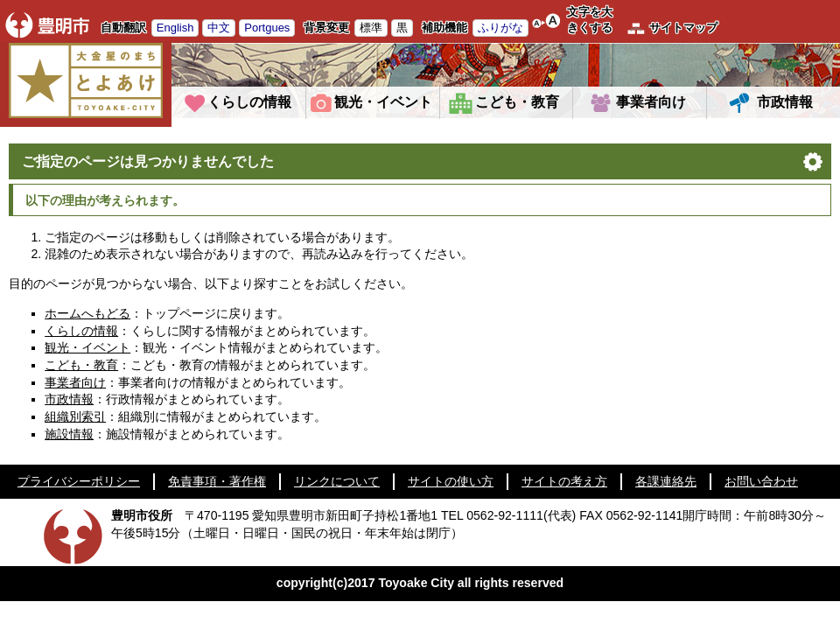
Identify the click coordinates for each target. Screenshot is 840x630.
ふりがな (500, 28)
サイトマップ (683, 28)
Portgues (267, 28)
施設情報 (69, 434)
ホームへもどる (87, 313)
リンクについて (337, 481)
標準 (371, 28)
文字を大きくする (590, 20)
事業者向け (651, 102)
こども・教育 (517, 102)
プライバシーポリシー (79, 481)
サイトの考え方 (564, 481)
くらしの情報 (249, 102)
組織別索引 (75, 416)
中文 (219, 28)
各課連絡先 (666, 481)
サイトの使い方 (451, 481)
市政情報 (785, 102)
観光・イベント (383, 102)
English (175, 28)
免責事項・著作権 (217, 481)
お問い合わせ (761, 481)
